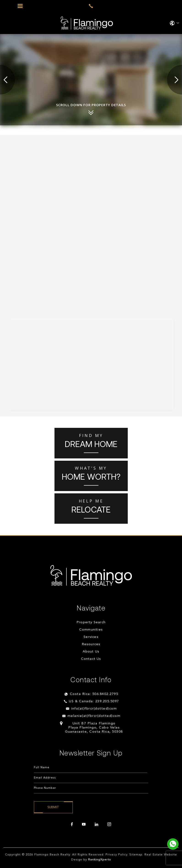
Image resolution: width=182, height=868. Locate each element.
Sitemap (136, 855)
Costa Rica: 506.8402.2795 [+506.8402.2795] (94, 694)
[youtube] (84, 824)
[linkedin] (96, 824)
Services (91, 637)
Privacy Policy (116, 855)
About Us (91, 652)
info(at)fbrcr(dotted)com (94, 709)
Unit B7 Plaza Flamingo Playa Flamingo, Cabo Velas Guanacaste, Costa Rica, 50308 (94, 728)
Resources (91, 644)
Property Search (91, 622)
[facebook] (72, 824)
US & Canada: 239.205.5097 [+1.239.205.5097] (94, 701)
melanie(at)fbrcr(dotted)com (94, 716)
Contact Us (91, 659)
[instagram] (109, 824)
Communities (91, 630)
